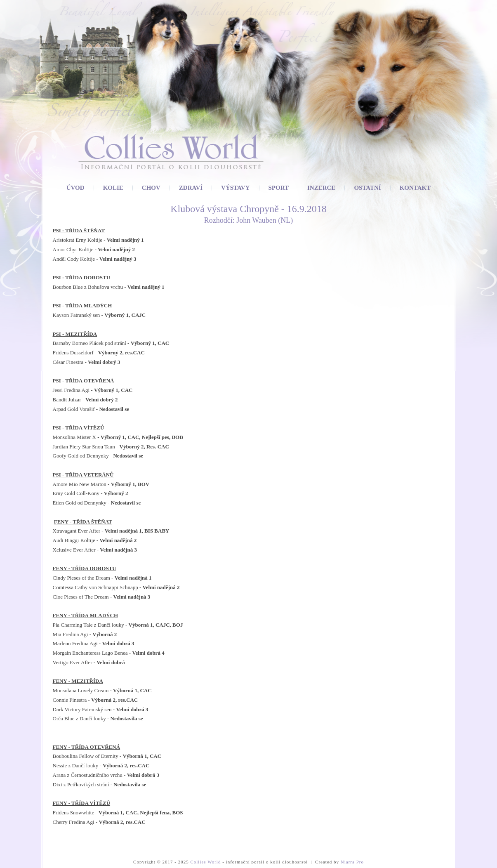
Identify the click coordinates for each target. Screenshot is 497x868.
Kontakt (415, 188)
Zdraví (191, 188)
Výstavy (235, 188)
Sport (279, 188)
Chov (151, 188)
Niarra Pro (352, 862)
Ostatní (367, 188)
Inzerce (321, 188)
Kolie (113, 188)
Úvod (75, 188)
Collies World (205, 862)
